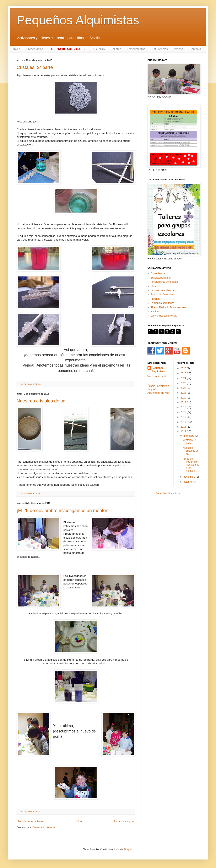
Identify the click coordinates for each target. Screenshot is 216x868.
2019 (184, 402)
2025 (184, 373)
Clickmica (156, 286)
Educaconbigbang (161, 278)
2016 (184, 417)
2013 (184, 432)
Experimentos (136, 49)
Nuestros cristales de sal (42, 401)
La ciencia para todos (162, 303)
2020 (184, 398)
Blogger (128, 850)
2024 (184, 378)
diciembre (189, 436)
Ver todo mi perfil (157, 376)
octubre (188, 482)
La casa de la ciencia (162, 290)
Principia (155, 299)
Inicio (17, 49)
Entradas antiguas (124, 822)
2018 (184, 407)
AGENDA (99, 49)
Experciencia (158, 273)
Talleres (116, 49)
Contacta (195, 49)
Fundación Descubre (162, 295)
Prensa (179, 49)
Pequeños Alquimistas (78, 20)
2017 (184, 412)
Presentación (35, 49)
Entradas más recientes (31, 822)
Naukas (155, 312)
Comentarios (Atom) (44, 827)
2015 (184, 422)
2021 (184, 393)
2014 (184, 427)
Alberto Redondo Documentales (168, 307)
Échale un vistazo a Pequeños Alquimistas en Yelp (158, 390)
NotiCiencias (160, 49)
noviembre (190, 477)
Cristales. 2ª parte (35, 67)
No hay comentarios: (31, 384)
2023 (184, 383)
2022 (184, 388)
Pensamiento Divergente (164, 282)
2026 (184, 368)
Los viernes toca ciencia (164, 316)
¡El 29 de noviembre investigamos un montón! (63, 510)
